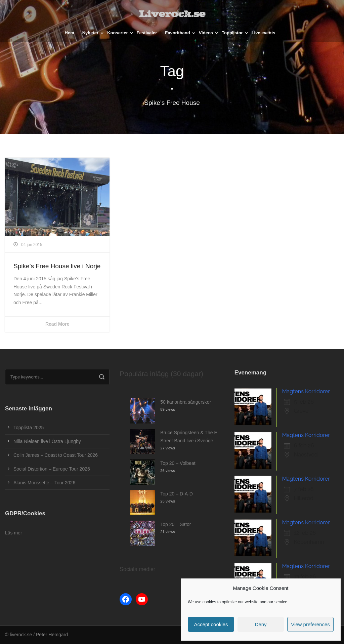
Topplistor (232, 33)
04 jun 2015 (32, 245)
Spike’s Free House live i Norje (57, 266)
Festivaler (147, 33)
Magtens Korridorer (306, 391)
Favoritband (177, 33)
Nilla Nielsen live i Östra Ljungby (47, 441)
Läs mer (14, 533)
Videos (206, 33)
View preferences (310, 624)
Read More (57, 324)
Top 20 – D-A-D (176, 494)
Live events (264, 33)
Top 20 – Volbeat (178, 463)
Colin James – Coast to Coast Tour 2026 (56, 455)
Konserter (117, 33)
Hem (70, 33)
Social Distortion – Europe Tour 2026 (52, 469)
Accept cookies (211, 624)
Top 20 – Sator (176, 524)
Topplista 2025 (29, 428)
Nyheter (90, 33)
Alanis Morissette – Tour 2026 (44, 483)
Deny (261, 624)
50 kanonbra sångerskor (186, 402)
